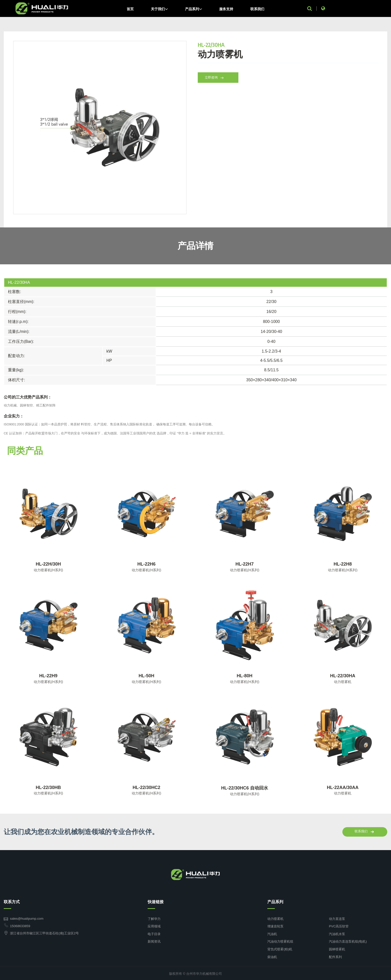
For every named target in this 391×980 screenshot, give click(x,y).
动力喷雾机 (275, 919)
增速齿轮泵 (275, 926)
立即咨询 (217, 82)
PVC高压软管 (339, 926)
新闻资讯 (154, 941)
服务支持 (226, 9)
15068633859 (20, 926)
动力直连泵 (337, 919)
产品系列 (194, 9)
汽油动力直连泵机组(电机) (348, 941)
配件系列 (335, 956)
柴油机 (272, 956)
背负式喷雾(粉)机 (280, 948)
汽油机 (272, 933)
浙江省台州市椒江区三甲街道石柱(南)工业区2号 (44, 933)
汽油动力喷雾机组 (280, 941)
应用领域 (154, 926)
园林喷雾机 (337, 948)
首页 (130, 9)
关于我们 (159, 9)
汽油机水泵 (337, 933)
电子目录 (154, 933)
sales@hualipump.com (26, 918)
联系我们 (257, 9)
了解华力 (154, 919)
